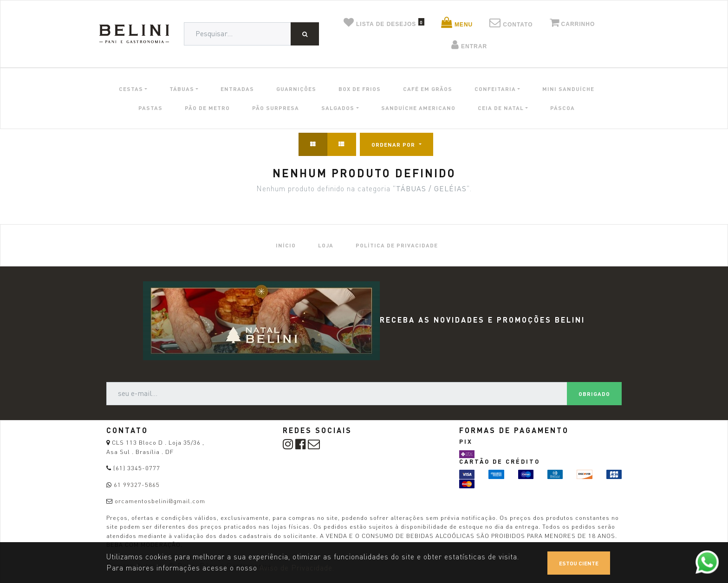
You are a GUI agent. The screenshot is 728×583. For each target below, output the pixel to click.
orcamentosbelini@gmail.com (160, 501)
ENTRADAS (237, 89)
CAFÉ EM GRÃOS (428, 89)
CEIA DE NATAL (501, 108)
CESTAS (131, 89)
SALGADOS (338, 108)
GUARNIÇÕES (296, 89)
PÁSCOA (562, 108)
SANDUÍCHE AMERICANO (418, 108)
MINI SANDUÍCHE (568, 89)
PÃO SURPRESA (276, 108)
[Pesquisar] (305, 34)
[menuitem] (286, 245)
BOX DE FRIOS (360, 89)
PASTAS (150, 108)
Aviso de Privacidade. (297, 568)
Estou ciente (579, 563)
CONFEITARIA (495, 89)
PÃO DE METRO (207, 108)
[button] (396, 144)
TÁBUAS (182, 89)
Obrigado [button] (594, 394)
